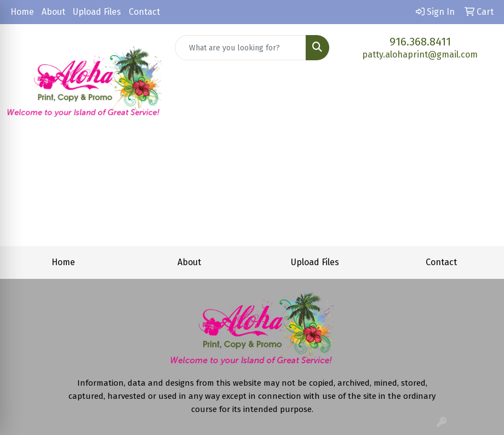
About (53, 12)
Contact (144, 12)
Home (22, 12)
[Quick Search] (241, 48)
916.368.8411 (420, 42)
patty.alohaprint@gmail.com (420, 55)
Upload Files (97, 12)
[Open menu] (482, 144)
